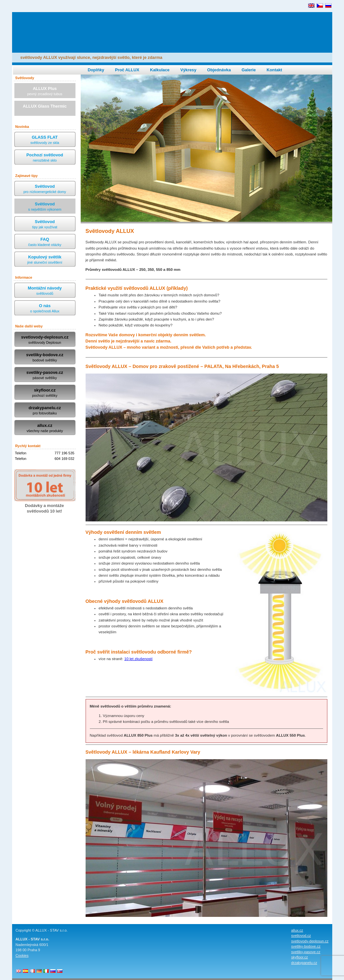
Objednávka (219, 70)
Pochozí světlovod (45, 158)
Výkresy (188, 70)
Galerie (249, 70)
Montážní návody (45, 291)
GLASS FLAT (45, 140)
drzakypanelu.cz (45, 411)
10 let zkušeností (139, 659)
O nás (45, 309)
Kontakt (274, 70)
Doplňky (96, 70)
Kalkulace (160, 70)
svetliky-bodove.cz (45, 358)
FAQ (45, 242)
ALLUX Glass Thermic (45, 109)
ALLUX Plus (45, 91)
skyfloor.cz (45, 393)
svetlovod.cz (301, 936)
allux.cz (45, 428)
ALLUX (57, 29)
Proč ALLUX (127, 70)
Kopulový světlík (45, 260)
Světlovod (45, 189)
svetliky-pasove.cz (45, 375)
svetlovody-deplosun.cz (45, 340)
